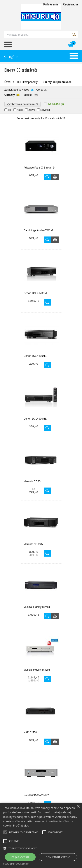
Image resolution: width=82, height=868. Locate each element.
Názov (25, 90)
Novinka (45, 110)
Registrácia (70, 4)
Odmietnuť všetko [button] (58, 857)
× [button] (78, 806)
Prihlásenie (51, 4)
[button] (41, 848)
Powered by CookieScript (16, 864)
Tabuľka (28, 95)
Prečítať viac (21, 826)
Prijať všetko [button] (20, 857)
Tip (10, 110)
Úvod (7, 82)
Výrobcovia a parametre (23, 104)
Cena (39, 90)
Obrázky (10, 95)
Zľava (32, 110)
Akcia (20, 110)
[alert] (41, 835)
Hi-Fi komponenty (27, 82)
